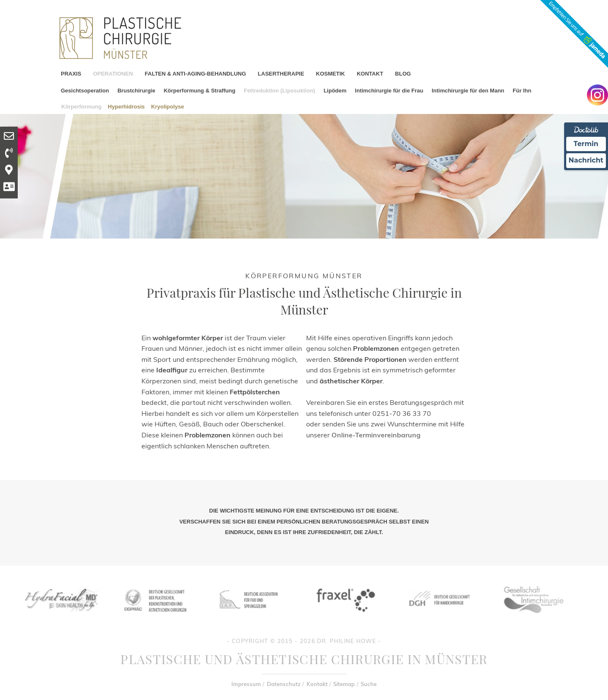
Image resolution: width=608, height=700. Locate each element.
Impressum (246, 684)
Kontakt (317, 684)
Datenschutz (284, 684)
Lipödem (335, 91)
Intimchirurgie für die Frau (389, 91)
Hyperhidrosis (126, 106)
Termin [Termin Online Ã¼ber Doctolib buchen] (586, 144)
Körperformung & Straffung (200, 91)
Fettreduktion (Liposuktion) (279, 91)
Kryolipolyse (168, 106)
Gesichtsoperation (85, 91)
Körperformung (81, 106)
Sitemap (344, 684)
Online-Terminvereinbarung (376, 435)
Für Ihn (522, 91)
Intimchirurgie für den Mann (468, 91)
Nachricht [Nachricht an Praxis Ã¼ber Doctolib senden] (586, 160)
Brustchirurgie (136, 91)
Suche (369, 684)
